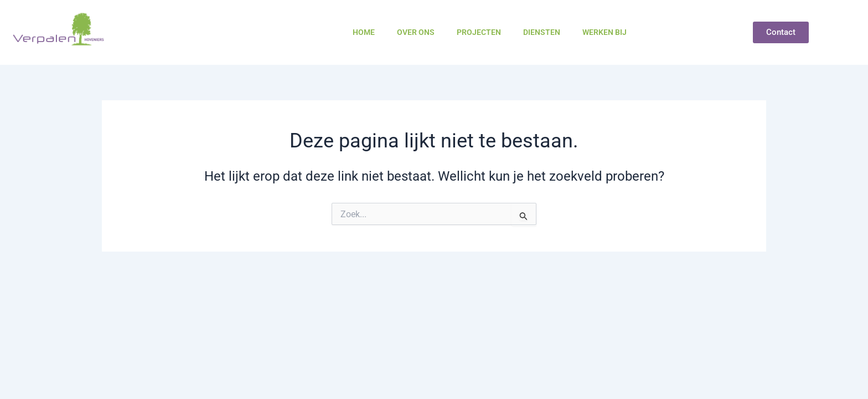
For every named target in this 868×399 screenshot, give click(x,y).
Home (364, 32)
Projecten (479, 32)
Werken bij (604, 32)
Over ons (416, 32)
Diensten (542, 32)
